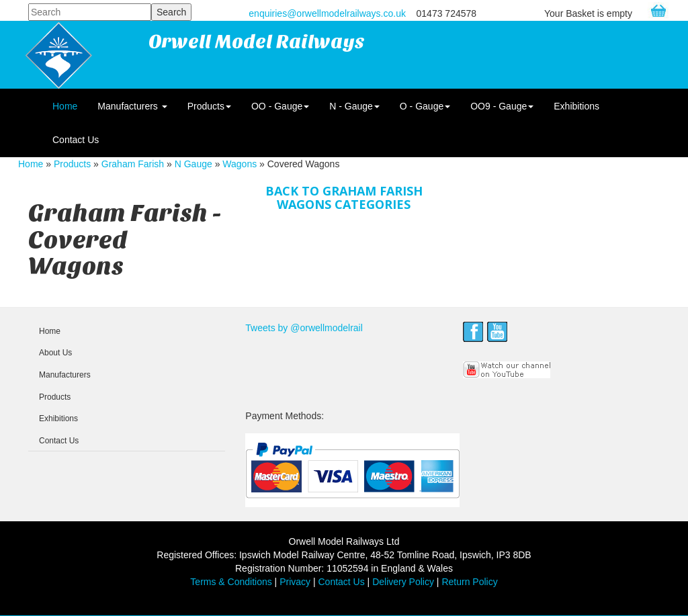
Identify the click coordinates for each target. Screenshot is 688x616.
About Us (55, 353)
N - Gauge (354, 106)
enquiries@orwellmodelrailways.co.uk (327, 13)
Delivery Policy (403, 582)
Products (209, 106)
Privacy (295, 582)
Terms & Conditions (231, 582)
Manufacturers (132, 106)
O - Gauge (425, 106)
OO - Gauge (280, 106)
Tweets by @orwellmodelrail (304, 328)
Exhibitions (576, 106)
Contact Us (76, 140)
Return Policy (469, 582)
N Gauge (193, 164)
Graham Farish (133, 164)
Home (65, 106)
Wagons (240, 164)
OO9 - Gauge (502, 106)
